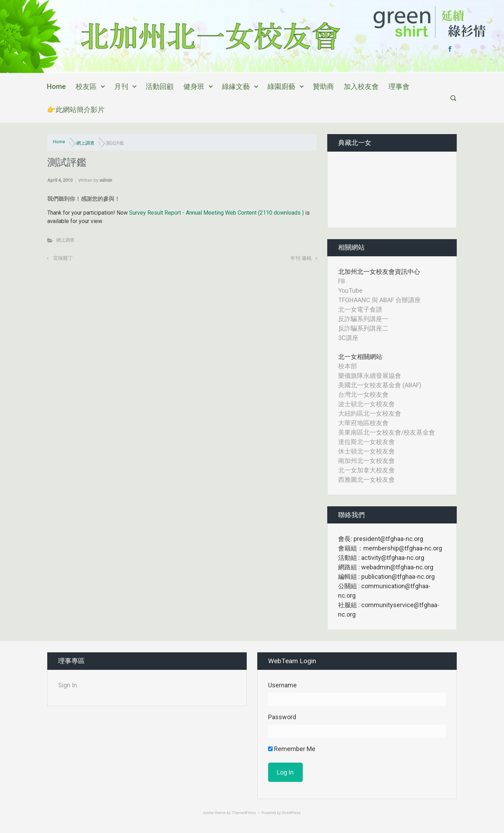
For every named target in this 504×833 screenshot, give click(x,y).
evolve (208, 813)
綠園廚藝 (281, 86)
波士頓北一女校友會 (366, 404)
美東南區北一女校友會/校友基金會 (387, 432)
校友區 (86, 86)
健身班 (194, 86)
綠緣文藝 (236, 86)
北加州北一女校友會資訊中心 (379, 272)
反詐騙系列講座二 (363, 328)
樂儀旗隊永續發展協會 (370, 376)
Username (282, 685)
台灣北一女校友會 (363, 394)
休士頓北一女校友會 (366, 451)
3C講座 (348, 338)
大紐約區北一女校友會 (370, 413)
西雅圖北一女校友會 (366, 480)
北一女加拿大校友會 (366, 470)
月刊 (121, 86)
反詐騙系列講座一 (363, 319)
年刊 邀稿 (301, 258)
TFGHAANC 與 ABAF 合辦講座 (379, 300)
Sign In (68, 685)
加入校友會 (361, 86)
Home (56, 86)
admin (106, 180)
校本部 (348, 366)
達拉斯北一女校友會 (366, 442)
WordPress (291, 813)
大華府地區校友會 (363, 423)
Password (282, 717)
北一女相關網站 (360, 357)
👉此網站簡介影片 (76, 110)
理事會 (399, 86)
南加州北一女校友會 (366, 461)
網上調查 (85, 143)
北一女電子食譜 (360, 309)
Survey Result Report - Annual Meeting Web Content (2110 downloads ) (217, 213)
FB (342, 281)
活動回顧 (160, 86)
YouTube (350, 290)
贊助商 (323, 86)
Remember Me (292, 749)
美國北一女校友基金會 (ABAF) (380, 385)
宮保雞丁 (63, 258)
